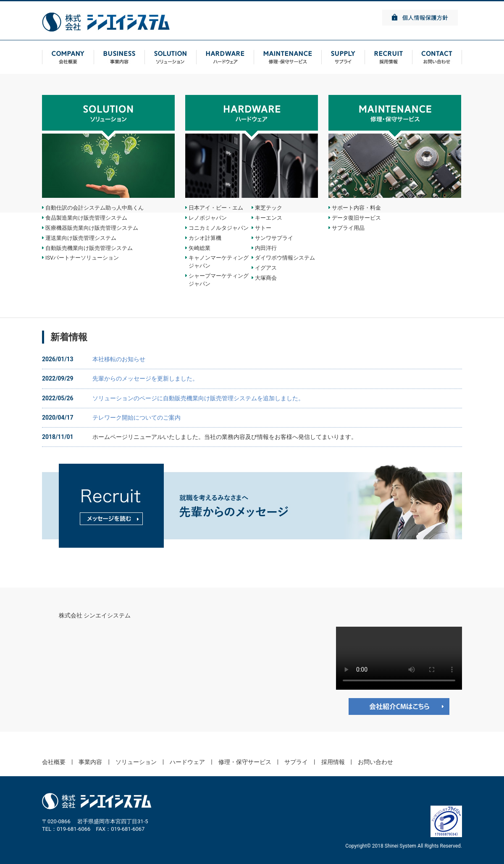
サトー (263, 228)
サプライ (296, 762)
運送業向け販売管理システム (81, 238)
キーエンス (269, 218)
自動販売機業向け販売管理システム (89, 248)
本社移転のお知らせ (119, 359)
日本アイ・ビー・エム (216, 208)
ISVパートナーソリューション (82, 258)
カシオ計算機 (205, 238)
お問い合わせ (375, 762)
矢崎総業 (199, 248)
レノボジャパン (208, 218)
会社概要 (54, 762)
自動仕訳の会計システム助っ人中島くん (94, 208)
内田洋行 (266, 248)
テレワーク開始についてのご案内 (136, 418)
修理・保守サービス (245, 762)
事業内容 (90, 762)
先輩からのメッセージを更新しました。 (145, 378)
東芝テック (269, 208)
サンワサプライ (274, 238)
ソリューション (136, 762)
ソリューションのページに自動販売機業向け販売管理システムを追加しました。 (198, 398)
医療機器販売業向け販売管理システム (92, 228)
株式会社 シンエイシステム (95, 615)
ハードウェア (187, 762)
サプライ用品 (348, 228)
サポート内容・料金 (356, 208)
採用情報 (333, 762)
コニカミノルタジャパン (219, 228)
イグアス (266, 268)
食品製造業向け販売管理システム (86, 218)
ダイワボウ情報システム (285, 258)
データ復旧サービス (356, 218)
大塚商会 (266, 278)
